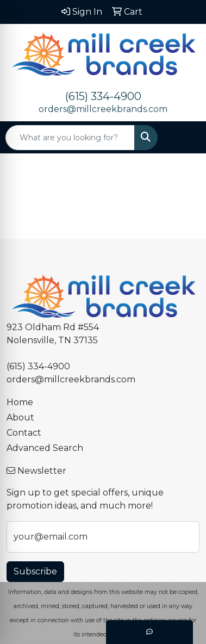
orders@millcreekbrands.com (103, 109)
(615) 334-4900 (103, 96)
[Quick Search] (70, 138)
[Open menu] (184, 138)
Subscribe (35, 571)
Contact (24, 433)
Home (20, 402)
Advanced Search (45, 448)
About (20, 417)
